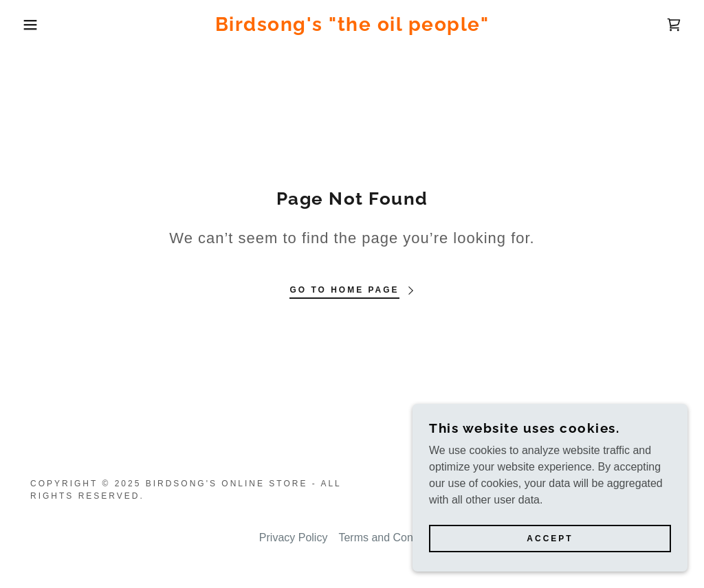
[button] (35, 25)
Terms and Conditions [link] (392, 538)
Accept (550, 539)
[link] (352, 27)
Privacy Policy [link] (294, 538)
